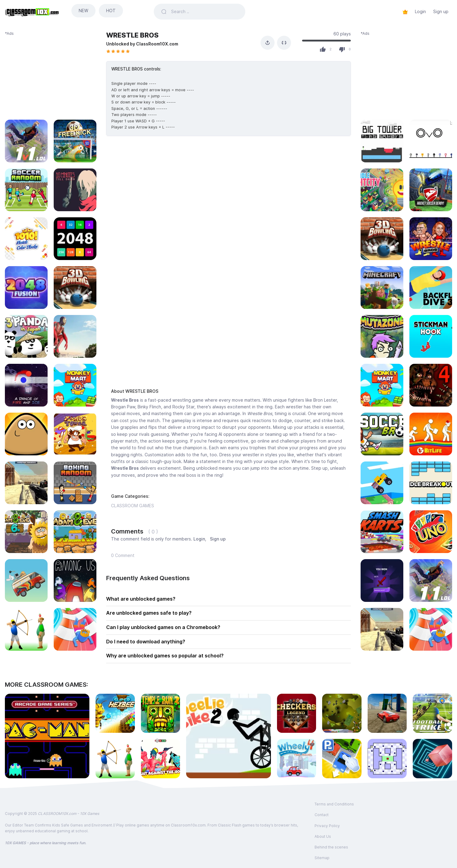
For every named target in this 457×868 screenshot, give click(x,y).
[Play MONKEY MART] (382, 385)
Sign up (441, 11)
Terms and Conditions (334, 804)
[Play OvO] (431, 141)
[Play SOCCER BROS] (382, 434)
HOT (111, 11)
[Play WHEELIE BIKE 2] (228, 736)
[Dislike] (342, 49)
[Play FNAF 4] (431, 385)
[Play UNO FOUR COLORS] (431, 532)
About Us (323, 836)
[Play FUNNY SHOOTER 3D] (161, 759)
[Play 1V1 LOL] (431, 580)
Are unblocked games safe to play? (149, 613)
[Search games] (205, 12)
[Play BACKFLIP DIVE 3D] (431, 288)
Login (420, 11)
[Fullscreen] (284, 43)
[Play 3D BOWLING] (382, 239)
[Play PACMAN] (47, 736)
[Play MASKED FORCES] (382, 629)
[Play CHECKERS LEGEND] (297, 713)
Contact (322, 815)
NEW (83, 11)
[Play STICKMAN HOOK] (431, 336)
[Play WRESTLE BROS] (431, 239)
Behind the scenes (331, 847)
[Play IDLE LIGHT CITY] (382, 190)
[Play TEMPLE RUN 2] (161, 713)
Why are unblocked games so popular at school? (165, 656)
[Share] (268, 43)
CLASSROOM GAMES (133, 506)
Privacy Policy (327, 826)
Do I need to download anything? (146, 642)
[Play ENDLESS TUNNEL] (432, 759)
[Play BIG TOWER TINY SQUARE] (382, 141)
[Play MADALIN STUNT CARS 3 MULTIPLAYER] (387, 713)
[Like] (323, 49)
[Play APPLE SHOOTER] (115, 759)
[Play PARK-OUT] (342, 759)
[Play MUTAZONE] (382, 336)
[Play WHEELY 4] (297, 759)
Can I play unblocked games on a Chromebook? (163, 627)
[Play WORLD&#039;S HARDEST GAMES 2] (387, 759)
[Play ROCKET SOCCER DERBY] (431, 190)
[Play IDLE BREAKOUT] (431, 483)
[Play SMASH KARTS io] (382, 532)
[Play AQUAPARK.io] (431, 629)
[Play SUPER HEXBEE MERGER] (115, 713)
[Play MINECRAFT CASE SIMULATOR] (382, 580)
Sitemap (322, 858)
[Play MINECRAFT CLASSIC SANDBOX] (382, 288)
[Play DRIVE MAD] (382, 483)
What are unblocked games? (141, 599)
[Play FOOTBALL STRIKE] (432, 713)
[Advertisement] (51, 74)
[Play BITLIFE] (431, 434)
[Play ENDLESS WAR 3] (342, 713)
